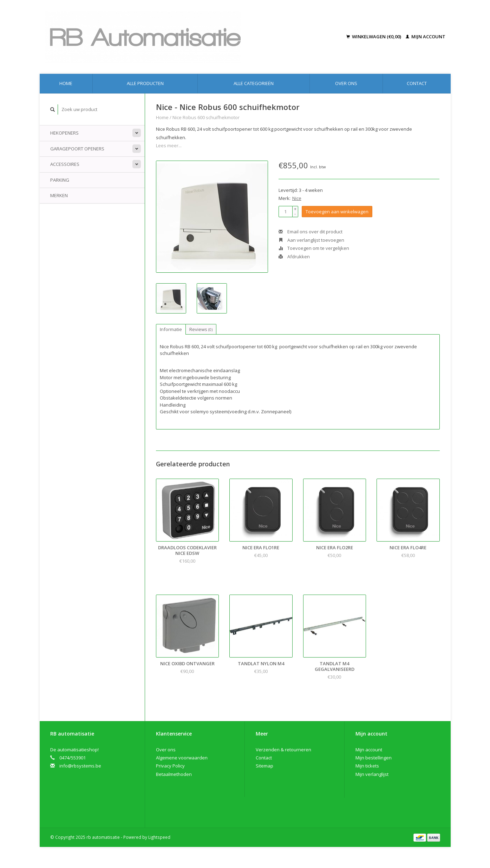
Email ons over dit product (311, 232)
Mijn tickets (367, 766)
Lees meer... (169, 145)
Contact (417, 83)
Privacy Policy (170, 766)
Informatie (171, 329)
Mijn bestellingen (374, 758)
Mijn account (426, 37)
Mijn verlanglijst (372, 774)
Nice (297, 198)
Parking (60, 180)
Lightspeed (159, 837)
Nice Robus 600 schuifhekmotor (206, 117)
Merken (59, 195)
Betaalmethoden (174, 774)
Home (66, 83)
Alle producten (145, 83)
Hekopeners (64, 133)
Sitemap (264, 766)
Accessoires (65, 164)
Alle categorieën (254, 83)
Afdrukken (294, 257)
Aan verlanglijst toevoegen (311, 240)
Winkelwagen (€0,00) (374, 37)
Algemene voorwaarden (182, 758)
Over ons (346, 83)
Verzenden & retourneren (283, 750)
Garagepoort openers (77, 149)
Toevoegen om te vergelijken (314, 248)
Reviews (201, 329)
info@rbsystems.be (80, 766)
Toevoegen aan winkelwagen (337, 212)
